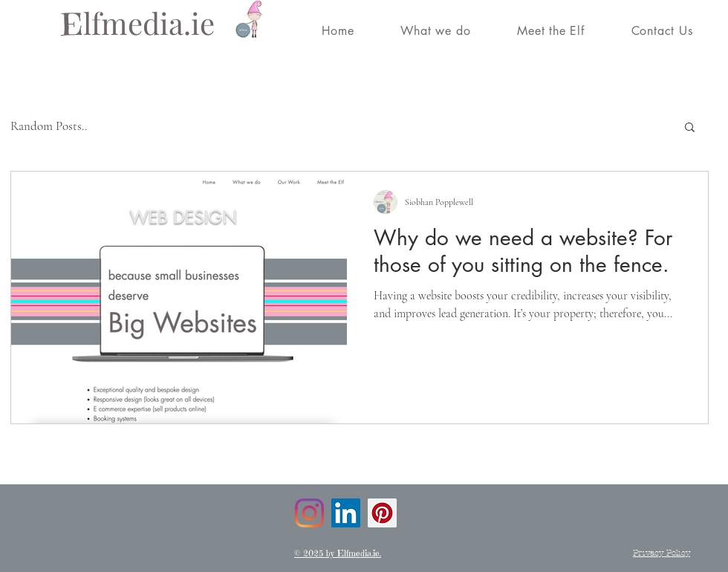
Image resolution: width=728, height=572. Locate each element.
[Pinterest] (382, 513)
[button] (690, 128)
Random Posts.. (49, 126)
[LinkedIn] (346, 513)
